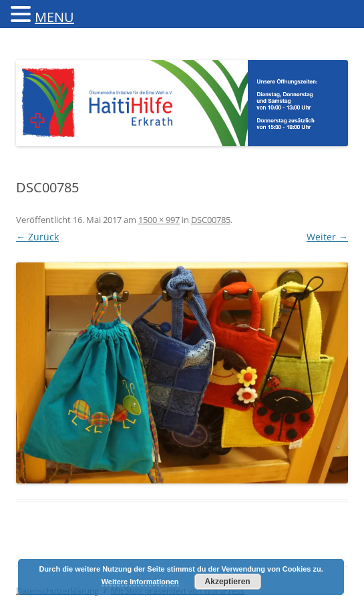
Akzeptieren (228, 582)
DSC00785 (211, 220)
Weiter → (327, 237)
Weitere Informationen (140, 582)
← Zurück (37, 237)
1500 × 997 (159, 220)
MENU (54, 17)
